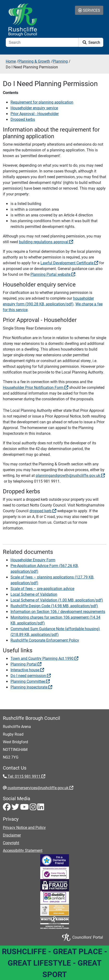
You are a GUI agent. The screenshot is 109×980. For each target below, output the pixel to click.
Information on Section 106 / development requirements (58, 611)
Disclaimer (12, 835)
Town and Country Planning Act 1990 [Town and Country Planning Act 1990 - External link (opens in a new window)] (44, 658)
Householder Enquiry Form (33, 560)
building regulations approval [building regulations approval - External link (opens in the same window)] (46, 242)
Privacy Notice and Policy (24, 827)
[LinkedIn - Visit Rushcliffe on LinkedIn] (41, 808)
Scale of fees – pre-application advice (42, 588)
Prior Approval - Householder (35, 113)
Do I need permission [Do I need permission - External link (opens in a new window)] (31, 675)
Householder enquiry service (34, 108)
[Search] (42, 42)
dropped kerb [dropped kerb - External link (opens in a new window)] (43, 511)
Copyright (11, 843)
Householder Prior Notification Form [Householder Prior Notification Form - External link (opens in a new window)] (36, 387)
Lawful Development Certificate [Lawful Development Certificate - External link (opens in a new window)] (69, 263)
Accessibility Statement (23, 850)
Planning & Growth (34, 61)
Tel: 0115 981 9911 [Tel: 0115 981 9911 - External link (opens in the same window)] (26, 776)
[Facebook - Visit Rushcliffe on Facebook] (7, 808)
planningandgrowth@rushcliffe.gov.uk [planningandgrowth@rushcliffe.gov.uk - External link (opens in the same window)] (70, 475)
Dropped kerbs (23, 119)
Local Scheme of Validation (34, 594)
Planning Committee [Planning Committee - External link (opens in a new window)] (30, 681)
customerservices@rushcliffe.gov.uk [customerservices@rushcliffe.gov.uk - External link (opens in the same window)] (40, 788)
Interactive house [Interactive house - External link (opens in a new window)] (27, 670)
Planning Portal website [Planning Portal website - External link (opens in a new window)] (53, 274)
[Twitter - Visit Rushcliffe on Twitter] (16, 808)
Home (11, 61)
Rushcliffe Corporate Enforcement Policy (45, 640)
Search (91, 42)
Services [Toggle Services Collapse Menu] (89, 10)
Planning (60, 61)
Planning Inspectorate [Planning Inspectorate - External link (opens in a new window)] (31, 687)
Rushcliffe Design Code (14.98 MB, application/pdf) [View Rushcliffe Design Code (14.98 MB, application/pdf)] (54, 606)
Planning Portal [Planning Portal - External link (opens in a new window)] (26, 664)
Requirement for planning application (42, 102)
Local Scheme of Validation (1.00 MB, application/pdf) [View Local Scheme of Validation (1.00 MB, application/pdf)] (57, 600)
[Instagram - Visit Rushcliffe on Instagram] (34, 808)
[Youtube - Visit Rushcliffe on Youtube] (25, 808)
